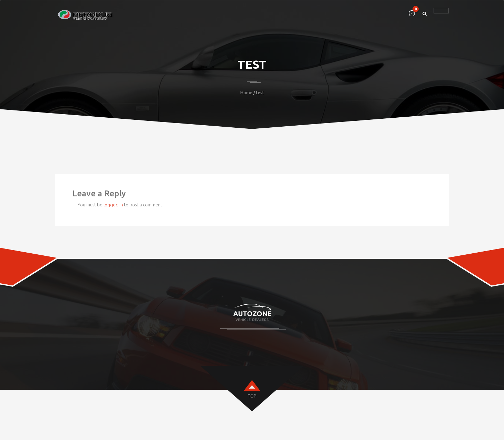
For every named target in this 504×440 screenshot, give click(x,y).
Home (246, 92)
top (252, 396)
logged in (113, 205)
